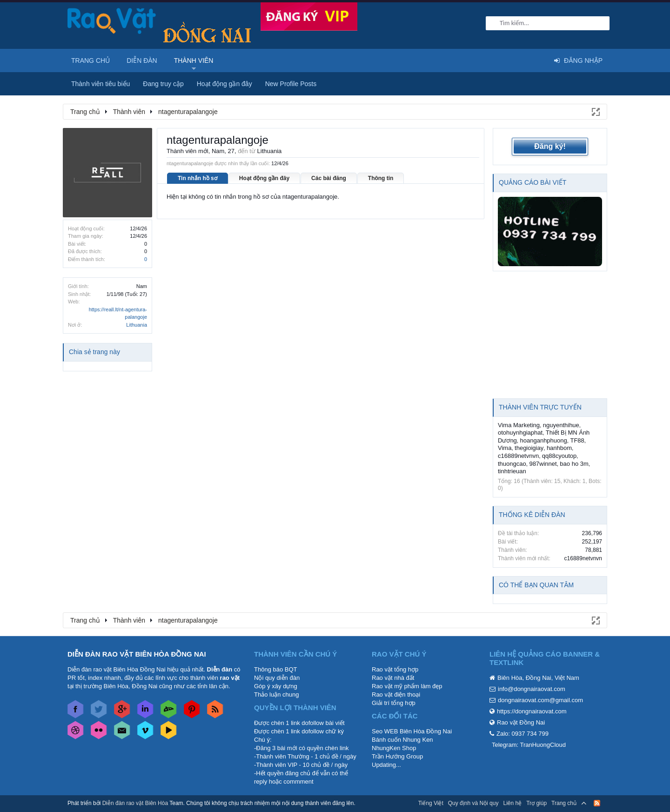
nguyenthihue (561, 425)
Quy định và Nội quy (473, 803)
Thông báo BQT (276, 669)
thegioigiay (529, 448)
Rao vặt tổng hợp (395, 669)
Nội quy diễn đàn (277, 678)
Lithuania (137, 325)
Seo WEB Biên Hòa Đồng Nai (412, 731)
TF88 (577, 440)
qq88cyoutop (559, 456)
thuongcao (512, 464)
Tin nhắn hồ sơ (198, 178)
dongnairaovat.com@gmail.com (540, 700)
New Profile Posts (291, 84)
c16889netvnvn (518, 456)
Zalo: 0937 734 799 (523, 734)
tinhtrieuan (512, 471)
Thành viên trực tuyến (540, 407)
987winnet (543, 464)
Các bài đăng (329, 178)
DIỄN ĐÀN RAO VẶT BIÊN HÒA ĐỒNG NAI (137, 654)
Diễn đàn (142, 60)
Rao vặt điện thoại (396, 695)
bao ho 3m (574, 464)
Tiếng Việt (431, 803)
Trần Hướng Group (397, 756)
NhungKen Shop (394, 748)
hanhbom (559, 448)
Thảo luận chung (276, 695)
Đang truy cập (163, 84)
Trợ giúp (536, 803)
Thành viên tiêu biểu (100, 84)
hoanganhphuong (544, 440)
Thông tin (381, 178)
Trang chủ (90, 60)
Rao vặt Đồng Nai (521, 722)
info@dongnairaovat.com (532, 689)
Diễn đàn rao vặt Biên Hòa (135, 803)
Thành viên (194, 60)
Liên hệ (512, 803)
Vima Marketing (519, 425)
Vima (505, 448)
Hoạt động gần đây (264, 178)
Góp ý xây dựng (276, 686)
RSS (597, 803)
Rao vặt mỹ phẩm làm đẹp (407, 686)
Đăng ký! (550, 146)
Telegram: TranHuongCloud (529, 745)
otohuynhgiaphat (520, 433)
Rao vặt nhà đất (393, 678)
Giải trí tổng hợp (394, 703)
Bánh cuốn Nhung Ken (402, 740)
